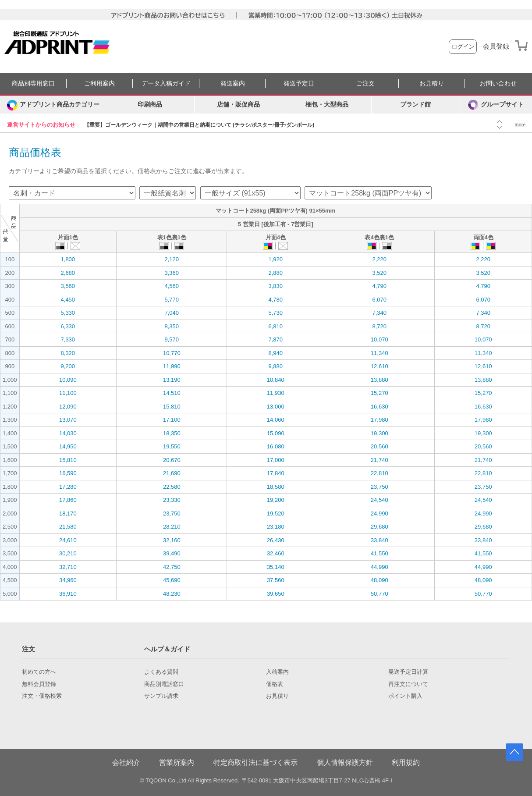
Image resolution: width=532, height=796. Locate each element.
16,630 (379, 407)
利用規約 (406, 762)
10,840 (276, 380)
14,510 (172, 393)
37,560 (276, 580)
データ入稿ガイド (166, 84)
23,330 (172, 500)
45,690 (172, 580)
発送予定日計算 (408, 672)
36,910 (68, 594)
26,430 (276, 540)
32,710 (68, 567)
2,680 (68, 273)
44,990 (379, 567)
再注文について (408, 684)
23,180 (276, 527)
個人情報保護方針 (345, 762)
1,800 (68, 259)
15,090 (276, 433)
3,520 (379, 273)
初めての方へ (39, 672)
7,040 (172, 313)
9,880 (275, 366)
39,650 (276, 594)
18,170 (68, 513)
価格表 (275, 684)
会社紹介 (126, 762)
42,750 (172, 567)
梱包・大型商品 (327, 105)
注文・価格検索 (42, 696)
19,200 (276, 500)
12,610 (379, 366)
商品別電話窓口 (164, 684)
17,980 (379, 420)
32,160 (172, 540)
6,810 (275, 326)
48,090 (379, 580)
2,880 (275, 273)
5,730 (275, 313)
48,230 (172, 594)
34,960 (68, 580)
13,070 (68, 420)
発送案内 (233, 84)
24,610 (68, 540)
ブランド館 (415, 105)
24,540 (379, 500)
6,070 (379, 300)
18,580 (276, 487)
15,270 (379, 393)
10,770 (172, 353)
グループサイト (496, 105)
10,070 (379, 339)
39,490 (172, 553)
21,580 (68, 527)
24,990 (379, 513)
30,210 (68, 553)
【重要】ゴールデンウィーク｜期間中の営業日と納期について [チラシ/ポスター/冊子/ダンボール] (199, 125)
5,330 (68, 313)
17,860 (68, 500)
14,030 (68, 433)
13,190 (172, 380)
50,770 (379, 594)
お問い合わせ (498, 84)
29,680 (379, 527)
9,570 (172, 339)
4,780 (275, 300)
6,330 (68, 326)
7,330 (68, 339)
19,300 (379, 433)
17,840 (276, 473)
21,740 (379, 460)
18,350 (172, 433)
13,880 (379, 380)
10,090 (68, 380)
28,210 (172, 527)
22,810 (379, 473)
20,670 (172, 460)
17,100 (172, 420)
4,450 (68, 300)
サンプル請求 (161, 696)
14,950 (68, 446)
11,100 (68, 393)
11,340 (379, 353)
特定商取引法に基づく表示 (255, 762)
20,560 (379, 446)
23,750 (379, 487)
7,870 (275, 339)
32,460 (276, 553)
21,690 (172, 473)
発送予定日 (299, 84)
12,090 (68, 407)
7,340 (379, 313)
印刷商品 (150, 105)
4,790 (379, 286)
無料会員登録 (39, 684)
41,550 (379, 553)
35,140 (276, 567)
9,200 (68, 366)
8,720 (379, 326)
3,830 (275, 286)
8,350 (172, 326)
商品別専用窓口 (33, 84)
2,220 (379, 259)
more (520, 124)
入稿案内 (277, 672)
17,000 (276, 460)
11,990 (172, 366)
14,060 (276, 420)
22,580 (172, 487)
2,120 (172, 259)
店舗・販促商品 (238, 105)
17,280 (68, 487)
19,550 (172, 446)
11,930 (276, 393)
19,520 (276, 513)
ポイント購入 (405, 696)
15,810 (172, 407)
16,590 (68, 473)
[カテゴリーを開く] (53, 105)
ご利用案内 (99, 84)
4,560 (172, 286)
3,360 (172, 273)
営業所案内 (177, 762)
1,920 (275, 259)
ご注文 (365, 84)
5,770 (172, 300)
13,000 (276, 407)
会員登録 (496, 46)
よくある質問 (161, 672)
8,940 (275, 353)
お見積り (432, 84)
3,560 (68, 286)
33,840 (379, 540)
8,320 (68, 353)
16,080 (276, 446)
